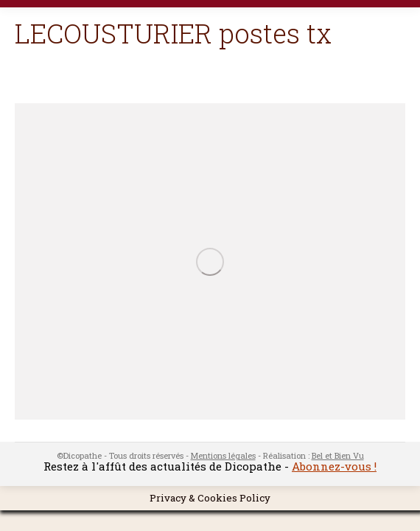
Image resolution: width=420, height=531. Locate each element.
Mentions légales (223, 455)
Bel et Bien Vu (338, 455)
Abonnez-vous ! (334, 466)
